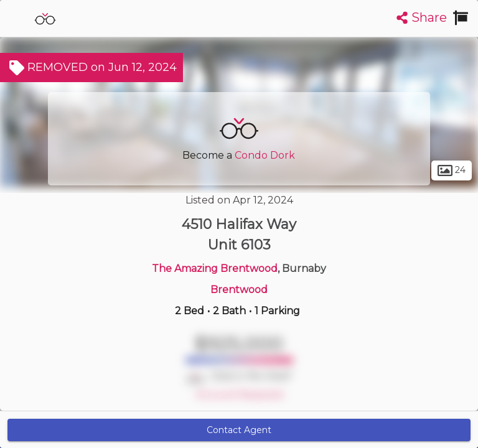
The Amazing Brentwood (215, 268)
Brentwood (239, 290)
